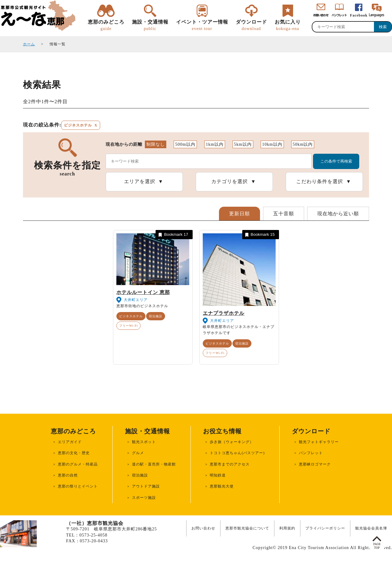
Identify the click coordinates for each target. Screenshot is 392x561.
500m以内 (185, 144)
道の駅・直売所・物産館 (154, 464)
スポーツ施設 (144, 498)
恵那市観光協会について (247, 528)
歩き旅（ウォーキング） (232, 442)
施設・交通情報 (150, 25)
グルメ (138, 453)
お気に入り (288, 25)
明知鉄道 (218, 475)
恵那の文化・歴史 (74, 453)
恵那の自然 (68, 475)
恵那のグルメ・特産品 (78, 464)
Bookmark (173, 235)
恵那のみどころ (106, 25)
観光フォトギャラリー (319, 442)
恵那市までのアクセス (230, 464)
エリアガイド (70, 442)
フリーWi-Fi (129, 326)
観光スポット (144, 442)
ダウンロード (251, 25)
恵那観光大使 (222, 486)
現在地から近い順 (338, 214)
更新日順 (239, 214)
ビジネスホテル (131, 316)
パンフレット (311, 453)
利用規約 (287, 528)
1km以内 (215, 144)
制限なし (156, 144)
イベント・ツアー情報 (202, 25)
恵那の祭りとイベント (78, 486)
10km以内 (272, 144)
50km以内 (303, 144)
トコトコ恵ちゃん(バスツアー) (237, 453)
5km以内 (243, 144)
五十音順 (284, 214)
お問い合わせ (203, 528)
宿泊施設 (156, 316)
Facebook (359, 15)
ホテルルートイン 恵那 (143, 292)
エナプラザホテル (224, 313)
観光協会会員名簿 (371, 528)
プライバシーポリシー (325, 528)
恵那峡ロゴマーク (315, 464)
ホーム (29, 44)
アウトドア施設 (146, 486)
